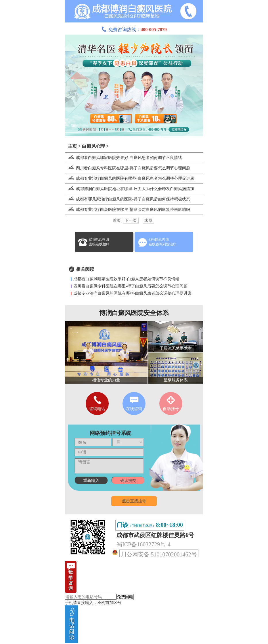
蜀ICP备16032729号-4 (143, 544)
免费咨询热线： (134, 30)
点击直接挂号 (134, 501)
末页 (148, 220)
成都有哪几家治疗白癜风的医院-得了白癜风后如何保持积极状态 (128, 199)
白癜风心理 (93, 146)
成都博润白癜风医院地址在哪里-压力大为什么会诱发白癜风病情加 (130, 189)
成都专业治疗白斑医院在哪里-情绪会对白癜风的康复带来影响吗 (128, 210)
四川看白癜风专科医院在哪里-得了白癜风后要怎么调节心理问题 (128, 168)
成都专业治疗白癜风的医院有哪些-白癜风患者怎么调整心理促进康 (130, 178)
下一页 (131, 220)
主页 (72, 146)
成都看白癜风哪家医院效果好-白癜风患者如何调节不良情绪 (124, 158)
